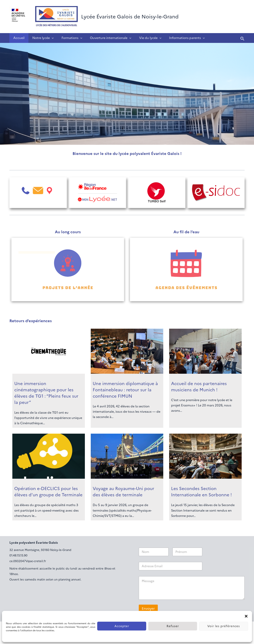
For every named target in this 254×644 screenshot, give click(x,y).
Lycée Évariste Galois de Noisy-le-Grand (130, 17)
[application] (49, 38)
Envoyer (148, 609)
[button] (246, 616)
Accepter (122, 626)
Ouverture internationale (105, 38)
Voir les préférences (224, 626)
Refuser (173, 626)
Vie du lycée (143, 38)
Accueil (18, 38)
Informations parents (178, 38)
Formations (68, 38)
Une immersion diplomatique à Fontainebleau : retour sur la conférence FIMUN (125, 390)
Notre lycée (41, 38)
